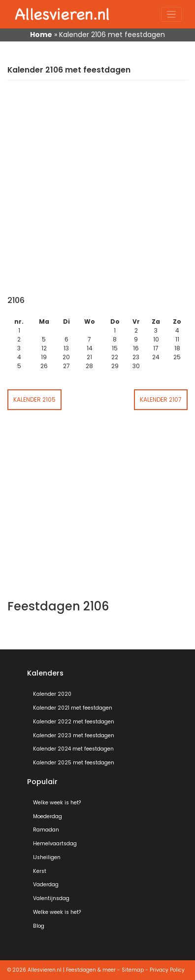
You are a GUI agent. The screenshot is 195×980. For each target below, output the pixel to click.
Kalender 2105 (34, 399)
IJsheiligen (47, 857)
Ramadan (46, 830)
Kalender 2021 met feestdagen (73, 708)
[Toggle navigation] (172, 15)
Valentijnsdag (51, 898)
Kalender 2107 (161, 399)
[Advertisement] (97, 193)
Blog (39, 926)
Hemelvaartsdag (55, 844)
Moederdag (48, 816)
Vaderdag (46, 885)
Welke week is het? (57, 803)
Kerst (40, 871)
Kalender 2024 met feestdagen (73, 749)
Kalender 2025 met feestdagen (74, 763)
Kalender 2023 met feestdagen (74, 735)
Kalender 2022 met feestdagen (74, 722)
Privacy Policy (167, 970)
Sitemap (133, 970)
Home (41, 35)
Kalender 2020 (52, 694)
